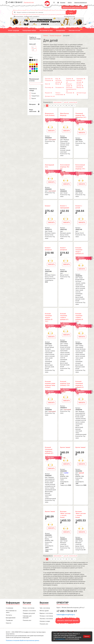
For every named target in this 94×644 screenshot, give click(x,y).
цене (65, 102)
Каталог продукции (14, 30)
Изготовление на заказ (46, 30)
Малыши (79, 87)
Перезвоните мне (29, 2)
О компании (9, 608)
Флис (46, 84)
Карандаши (80, 79)
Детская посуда (81, 93)
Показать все (27, 620)
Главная (46, 36)
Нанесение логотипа (74, 30)
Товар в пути (35, 96)
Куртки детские (71, 80)
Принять (87, 636)
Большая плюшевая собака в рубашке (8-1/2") (79, 318)
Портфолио (11, 35)
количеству (72, 102)
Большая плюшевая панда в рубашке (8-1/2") (49, 318)
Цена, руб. (33, 44)
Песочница (48, 87)
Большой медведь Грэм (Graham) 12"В (65, 383)
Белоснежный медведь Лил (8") (65, 167)
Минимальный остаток (34, 80)
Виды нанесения (33, 111)
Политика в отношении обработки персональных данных (23, 640)
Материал (32, 104)
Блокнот (48, 206)
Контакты (21, 35)
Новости (9, 623)
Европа (34, 98)
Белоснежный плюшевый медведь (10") (80, 167)
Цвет (31, 57)
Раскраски (48, 80)
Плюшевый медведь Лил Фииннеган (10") (81, 115)
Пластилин (69, 93)
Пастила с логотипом (46, 619)
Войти (70, 2)
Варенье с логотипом (46, 613)
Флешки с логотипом (29, 611)
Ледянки (69, 79)
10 (72, 106)
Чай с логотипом (45, 608)
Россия (33, 93)
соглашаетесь (61, 639)
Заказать (51, 131)
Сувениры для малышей (27, 617)
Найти (71, 12)
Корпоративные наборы (29, 30)
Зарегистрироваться (80, 2)
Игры (57, 79)
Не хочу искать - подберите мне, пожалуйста (27, 16)
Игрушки (47, 93)
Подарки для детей (29, 613)
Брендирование (61, 30)
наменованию (57, 102)
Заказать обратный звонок (68, 621)
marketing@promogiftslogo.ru (66, 615)
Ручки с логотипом (29, 608)
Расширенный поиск (70, 16)
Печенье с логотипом (46, 616)
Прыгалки (48, 79)
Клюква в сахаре (45, 621)
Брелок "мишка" (65, 447)
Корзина (61, 2)
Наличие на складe (33, 90)
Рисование (59, 87)
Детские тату (49, 96)
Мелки (57, 84)
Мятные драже (44, 611)
